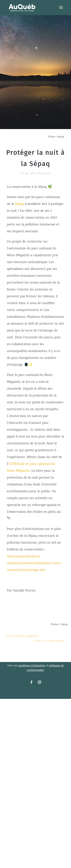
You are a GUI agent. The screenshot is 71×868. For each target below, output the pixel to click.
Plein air (44, 174)
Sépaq (19, 204)
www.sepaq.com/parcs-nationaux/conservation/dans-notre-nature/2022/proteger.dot (34, 563)
